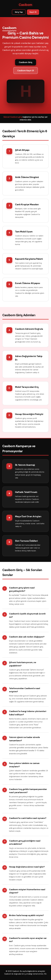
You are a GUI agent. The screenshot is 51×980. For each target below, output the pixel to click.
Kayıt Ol (33, 12)
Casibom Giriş (26, 62)
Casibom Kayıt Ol (26, 71)
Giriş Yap (19, 12)
